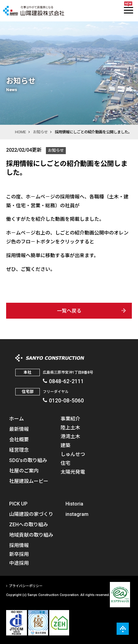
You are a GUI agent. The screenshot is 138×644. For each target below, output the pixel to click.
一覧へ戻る (69, 311)
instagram (77, 514)
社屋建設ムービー (29, 481)
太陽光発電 (73, 472)
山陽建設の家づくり (31, 514)
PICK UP (18, 503)
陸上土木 (70, 427)
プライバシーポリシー (26, 586)
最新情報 (19, 429)
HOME (21, 132)
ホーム (17, 418)
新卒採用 (19, 554)
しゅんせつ (73, 454)
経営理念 (19, 450)
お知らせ (40, 132)
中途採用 (19, 563)
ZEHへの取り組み (29, 524)
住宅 (65, 463)
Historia (74, 503)
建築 (65, 445)
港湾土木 (70, 436)
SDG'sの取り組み (28, 460)
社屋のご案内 (24, 470)
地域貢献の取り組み (31, 535)
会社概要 (19, 439)
